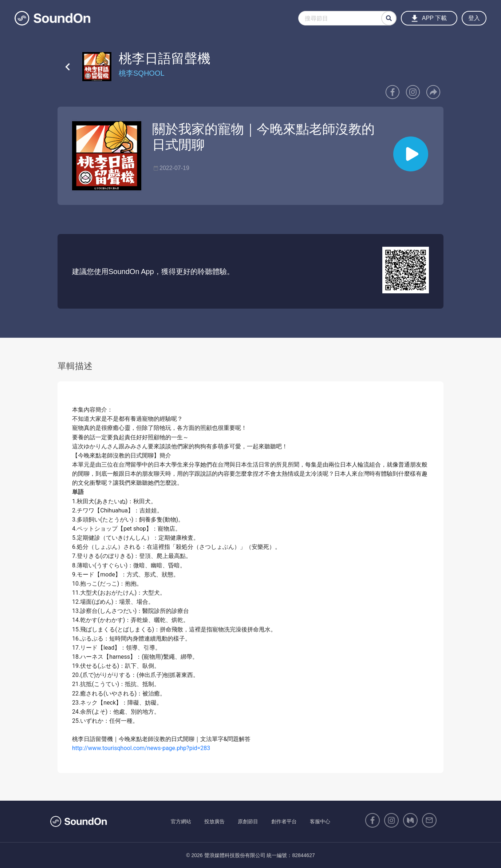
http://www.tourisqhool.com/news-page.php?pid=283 (141, 748)
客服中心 (320, 821)
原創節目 (248, 821)
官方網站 (181, 821)
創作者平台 (284, 821)
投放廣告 (214, 821)
